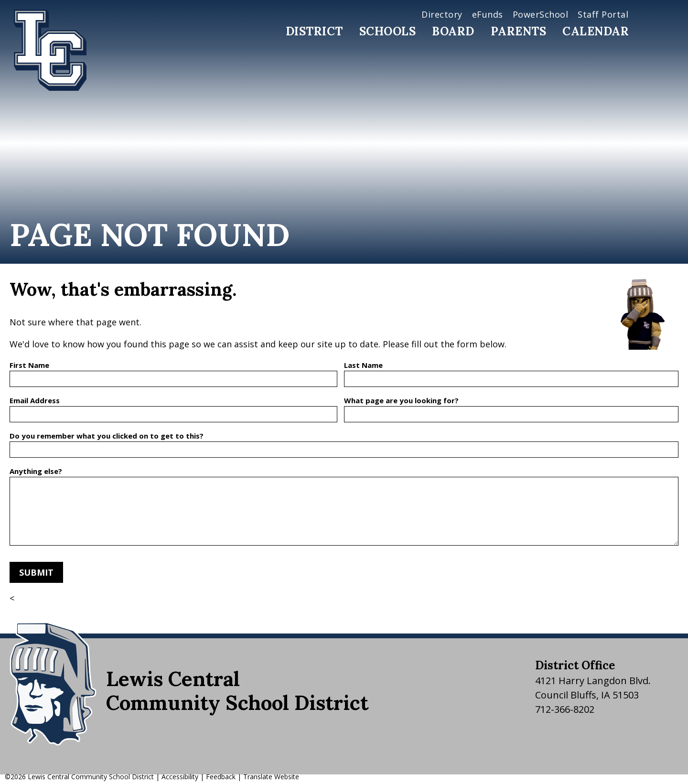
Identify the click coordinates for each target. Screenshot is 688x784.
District (314, 31)
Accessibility (180, 777)
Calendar (596, 31)
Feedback (221, 777)
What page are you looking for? (401, 400)
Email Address (35, 400)
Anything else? (36, 471)
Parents (519, 31)
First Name (29, 365)
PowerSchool (541, 14)
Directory (442, 14)
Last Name (363, 365)
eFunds (488, 14)
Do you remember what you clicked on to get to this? (107, 436)
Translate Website (271, 777)
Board (453, 31)
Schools (388, 31)
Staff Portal (603, 14)
